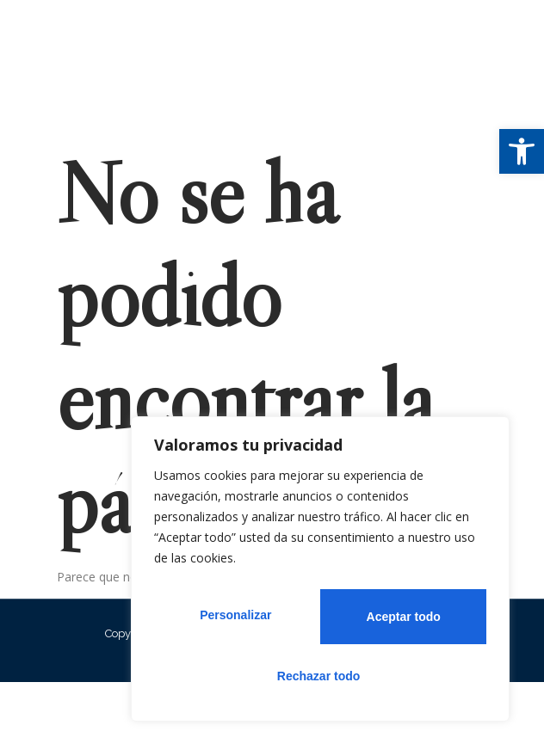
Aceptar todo (320, 676)
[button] (522, 151)
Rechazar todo (397, 621)
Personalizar (231, 621)
